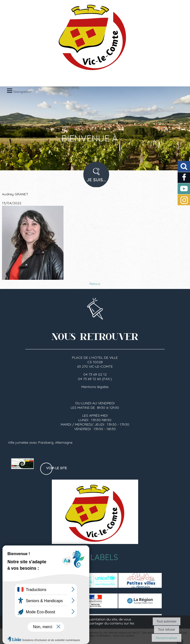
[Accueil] (89, 40)
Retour (95, 284)
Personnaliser (166, 638)
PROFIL (95, 178)
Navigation (22, 92)
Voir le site (57, 468)
